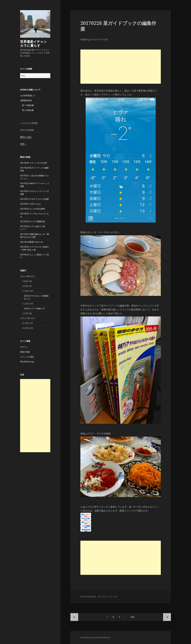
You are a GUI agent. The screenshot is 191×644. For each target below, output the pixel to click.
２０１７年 (25, 318)
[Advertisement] (35, 416)
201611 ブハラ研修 (32, 309)
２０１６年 (25, 276)
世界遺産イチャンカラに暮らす (33, 43)
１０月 (25, 291)
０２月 (25, 328)
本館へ (23, 144)
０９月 (25, 286)
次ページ (167, 617)
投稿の (25, 352)
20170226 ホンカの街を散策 (33, 209)
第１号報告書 (28, 105)
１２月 (25, 313)
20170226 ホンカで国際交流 (33, 221)
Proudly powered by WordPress (95, 638)
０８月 (25, 281)
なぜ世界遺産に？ (28, 96)
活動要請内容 (26, 100)
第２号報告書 (28, 110)
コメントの (27, 357)
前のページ (74, 617)
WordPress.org (27, 362)
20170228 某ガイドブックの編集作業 (118, 26)
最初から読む (26, 137)
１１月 (25, 304)
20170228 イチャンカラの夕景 (33, 163)
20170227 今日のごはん (31, 204)
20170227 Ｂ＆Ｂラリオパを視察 (34, 199)
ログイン (24, 347)
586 (132, 617)
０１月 (25, 323)
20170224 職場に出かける (32, 242)
